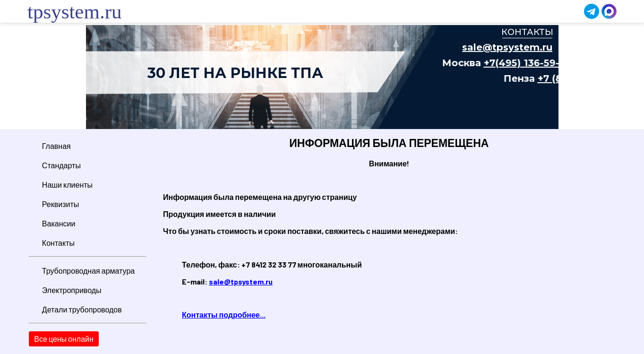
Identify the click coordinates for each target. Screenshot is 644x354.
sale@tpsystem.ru (241, 281)
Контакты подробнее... (224, 315)
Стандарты (61, 165)
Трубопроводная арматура (88, 271)
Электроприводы (72, 290)
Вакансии (59, 223)
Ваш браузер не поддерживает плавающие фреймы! (322, 77)
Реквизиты (60, 204)
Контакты (58, 243)
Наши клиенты (67, 185)
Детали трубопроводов (82, 309)
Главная (56, 146)
